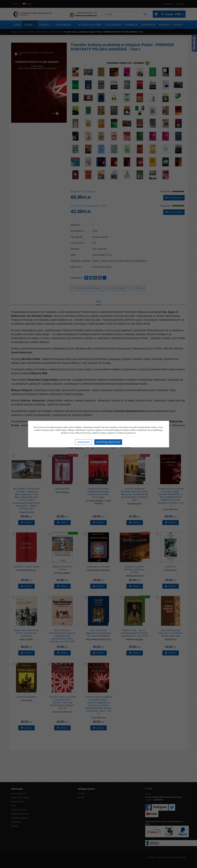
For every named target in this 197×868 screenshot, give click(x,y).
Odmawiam (83, 442)
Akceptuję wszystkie (108, 442)
